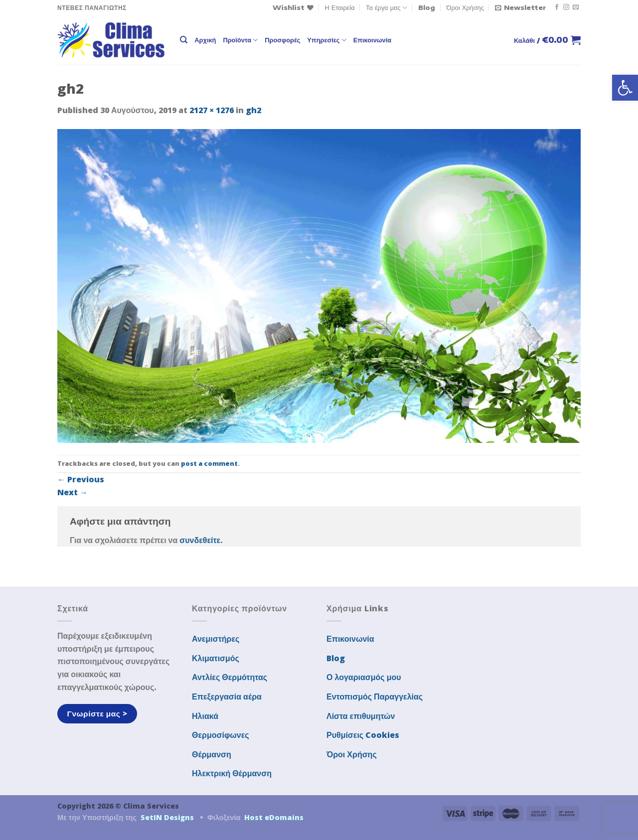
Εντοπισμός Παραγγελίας (375, 697)
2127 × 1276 (212, 110)
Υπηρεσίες (326, 40)
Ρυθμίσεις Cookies (363, 735)
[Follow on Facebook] (557, 7)
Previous (81, 479)
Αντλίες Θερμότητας (230, 677)
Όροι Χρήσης (465, 7)
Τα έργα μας (387, 8)
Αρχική (205, 40)
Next (73, 492)
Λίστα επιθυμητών (361, 716)
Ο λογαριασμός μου (364, 677)
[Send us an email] (576, 7)
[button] (625, 88)
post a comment (209, 463)
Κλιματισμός (216, 658)
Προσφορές (282, 40)
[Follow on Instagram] (566, 7)
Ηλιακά (205, 716)
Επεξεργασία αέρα (227, 697)
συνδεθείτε (200, 540)
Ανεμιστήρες (216, 639)
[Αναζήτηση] (184, 40)
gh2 (253, 110)
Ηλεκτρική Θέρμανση (232, 773)
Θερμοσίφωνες (221, 735)
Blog (427, 7)
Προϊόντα (240, 40)
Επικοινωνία (372, 40)
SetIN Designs (167, 817)
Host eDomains (274, 817)
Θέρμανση (212, 754)
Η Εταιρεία (340, 7)
